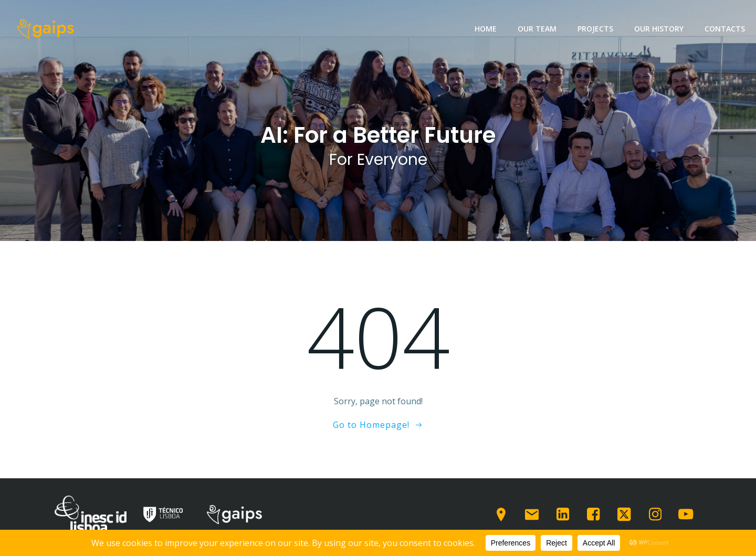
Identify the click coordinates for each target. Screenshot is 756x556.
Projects (595, 29)
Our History (659, 29)
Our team (537, 29)
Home (486, 29)
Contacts (725, 29)
